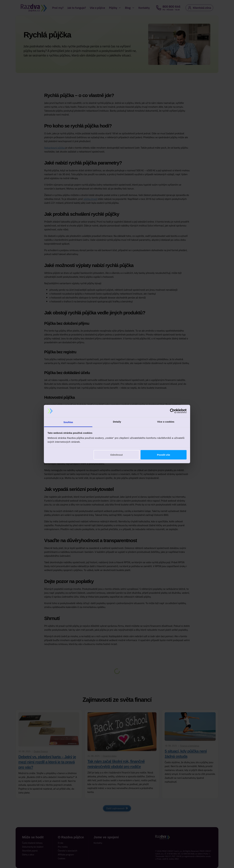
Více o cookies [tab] (166, 422)
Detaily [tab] (117, 422)
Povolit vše (163, 455)
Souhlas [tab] (68, 422)
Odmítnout (116, 455)
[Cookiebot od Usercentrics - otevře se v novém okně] (172, 411)
